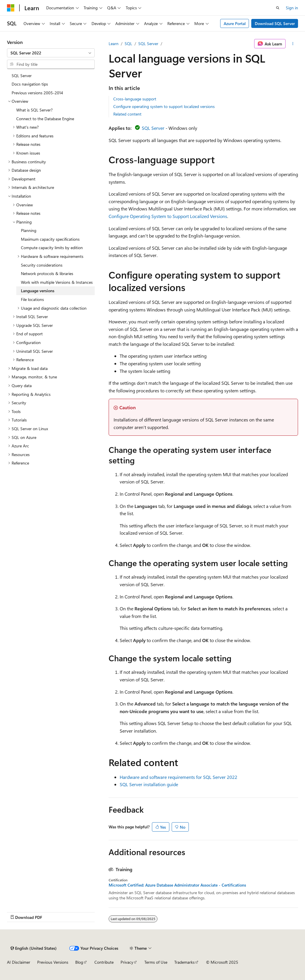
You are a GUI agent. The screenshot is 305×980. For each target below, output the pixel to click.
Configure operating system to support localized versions (164, 106)
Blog (79, 962)
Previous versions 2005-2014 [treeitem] (37, 93)
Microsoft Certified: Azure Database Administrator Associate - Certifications (177, 885)
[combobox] (51, 53)
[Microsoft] (11, 8)
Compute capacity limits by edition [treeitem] (52, 248)
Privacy (127, 962)
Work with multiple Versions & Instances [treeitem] (57, 282)
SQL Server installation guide (149, 784)
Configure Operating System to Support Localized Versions (168, 216)
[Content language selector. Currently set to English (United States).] (34, 948)
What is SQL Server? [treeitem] (34, 110)
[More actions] (293, 44)
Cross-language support (135, 99)
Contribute (104, 962)
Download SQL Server (275, 23)
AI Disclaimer (19, 962)
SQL (128, 44)
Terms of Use (156, 962)
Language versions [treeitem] (38, 291)
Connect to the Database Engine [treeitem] (45, 119)
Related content (127, 114)
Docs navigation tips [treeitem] (30, 84)
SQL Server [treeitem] (22, 76)
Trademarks (184, 962)
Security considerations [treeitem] (42, 265)
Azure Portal (235, 23)
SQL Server (148, 44)
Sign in (292, 8)
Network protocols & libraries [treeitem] (47, 273)
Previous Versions (53, 962)
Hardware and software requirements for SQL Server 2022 (178, 777)
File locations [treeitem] (32, 299)
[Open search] (278, 8)
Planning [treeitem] (29, 230)
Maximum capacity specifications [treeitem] (50, 239)
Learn (114, 44)
